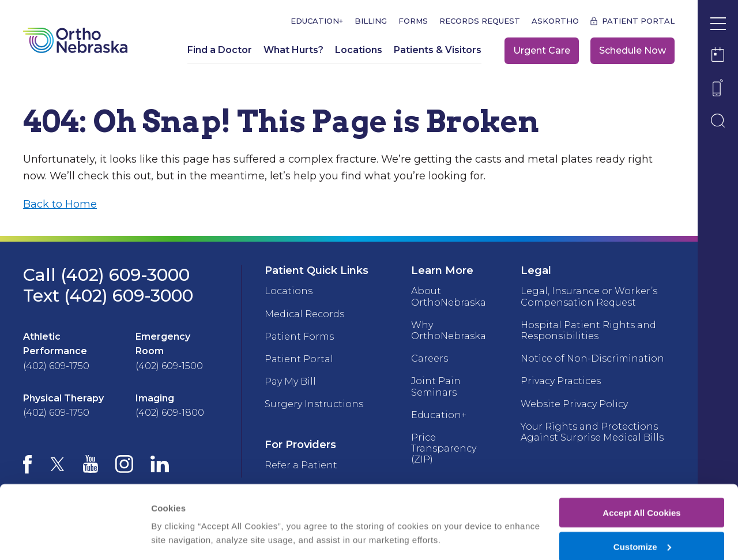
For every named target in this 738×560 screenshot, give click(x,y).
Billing (371, 21)
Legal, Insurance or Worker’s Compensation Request (589, 296)
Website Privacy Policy (574, 404)
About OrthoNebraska (449, 296)
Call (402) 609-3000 (106, 275)
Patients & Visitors (438, 50)
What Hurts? (293, 50)
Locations (359, 50)
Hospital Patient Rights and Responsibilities (588, 330)
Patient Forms (299, 337)
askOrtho (555, 21)
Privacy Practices (561, 381)
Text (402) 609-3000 (108, 296)
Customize (642, 497)
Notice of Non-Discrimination (592, 358)
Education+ (317, 21)
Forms (413, 21)
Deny (642, 531)
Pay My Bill (290, 382)
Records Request (480, 21)
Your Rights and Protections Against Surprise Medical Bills (592, 432)
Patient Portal (638, 21)
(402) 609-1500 (169, 366)
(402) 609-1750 (56, 366)
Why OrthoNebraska (449, 330)
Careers (430, 358)
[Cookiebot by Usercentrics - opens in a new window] (75, 538)
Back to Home (60, 204)
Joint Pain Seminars (436, 386)
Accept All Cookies (641, 463)
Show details (178, 523)
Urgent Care (542, 50)
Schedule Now (632, 50)
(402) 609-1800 (170, 413)
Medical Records (304, 314)
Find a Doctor (220, 50)
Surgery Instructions (314, 404)
